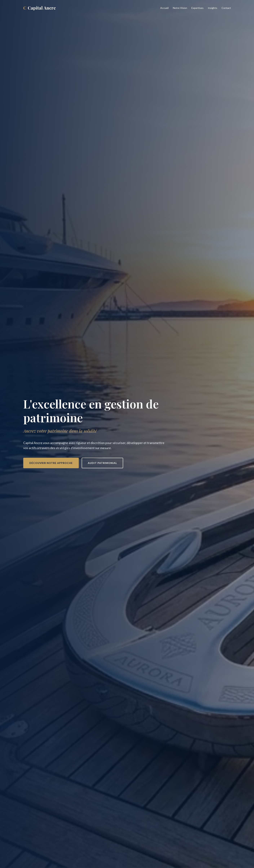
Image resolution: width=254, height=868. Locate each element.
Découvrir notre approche (51, 463)
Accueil (164, 8)
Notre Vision (180, 8)
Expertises (197, 8)
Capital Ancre (39, 8)
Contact (226, 8)
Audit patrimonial (102, 463)
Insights (213, 8)
